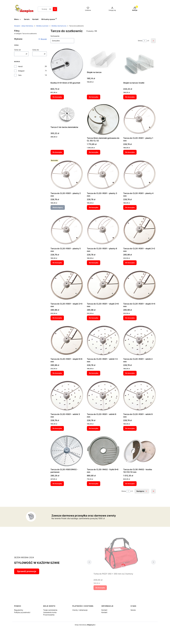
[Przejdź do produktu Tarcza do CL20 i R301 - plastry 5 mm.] (67, 230)
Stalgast (21, 71)
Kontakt (104, 610)
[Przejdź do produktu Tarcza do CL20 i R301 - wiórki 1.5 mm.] (103, 340)
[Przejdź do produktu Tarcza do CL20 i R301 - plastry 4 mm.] (140, 175)
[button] (55, 9)
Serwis (133, 610)
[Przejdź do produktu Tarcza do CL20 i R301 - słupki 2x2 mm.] (140, 230)
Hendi (20, 66)
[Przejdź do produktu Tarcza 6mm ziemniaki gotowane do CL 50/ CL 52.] (103, 119)
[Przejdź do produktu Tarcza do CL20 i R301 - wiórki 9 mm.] (140, 396)
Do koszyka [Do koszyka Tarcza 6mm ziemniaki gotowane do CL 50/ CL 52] (94, 152)
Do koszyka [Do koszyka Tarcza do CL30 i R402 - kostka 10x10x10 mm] (130, 484)
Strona (140, 41)
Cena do (36, 50)
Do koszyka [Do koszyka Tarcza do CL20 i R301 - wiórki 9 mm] (130, 428)
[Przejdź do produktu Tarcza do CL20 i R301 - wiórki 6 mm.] (103, 396)
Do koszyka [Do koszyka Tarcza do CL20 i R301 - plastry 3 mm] (94, 207)
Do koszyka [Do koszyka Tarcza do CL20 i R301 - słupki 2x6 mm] (94, 318)
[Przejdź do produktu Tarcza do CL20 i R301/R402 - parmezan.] (67, 451)
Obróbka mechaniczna (59, 26)
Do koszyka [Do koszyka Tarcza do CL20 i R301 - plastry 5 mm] (57, 263)
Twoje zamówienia (50, 610)
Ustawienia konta (50, 612)
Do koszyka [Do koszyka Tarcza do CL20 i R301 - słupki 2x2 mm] (130, 263)
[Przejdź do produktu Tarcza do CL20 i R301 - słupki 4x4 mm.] (140, 285)
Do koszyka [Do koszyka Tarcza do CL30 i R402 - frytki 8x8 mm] (94, 484)
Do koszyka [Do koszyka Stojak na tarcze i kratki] (130, 97)
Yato (20, 75)
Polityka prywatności (22, 612)
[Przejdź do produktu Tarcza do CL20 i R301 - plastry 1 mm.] (140, 119)
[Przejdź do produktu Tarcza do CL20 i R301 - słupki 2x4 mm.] (67, 285)
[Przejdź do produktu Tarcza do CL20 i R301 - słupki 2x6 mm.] (103, 285)
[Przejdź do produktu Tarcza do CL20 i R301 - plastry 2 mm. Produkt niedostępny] (67, 175)
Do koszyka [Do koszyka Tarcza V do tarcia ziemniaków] (57, 152)
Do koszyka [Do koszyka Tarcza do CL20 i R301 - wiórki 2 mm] (130, 373)
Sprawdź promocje (27, 571)
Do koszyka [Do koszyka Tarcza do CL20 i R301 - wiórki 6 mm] (94, 428)
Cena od (17, 50)
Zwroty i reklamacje (80, 610)
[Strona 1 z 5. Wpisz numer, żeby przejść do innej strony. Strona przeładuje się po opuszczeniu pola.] (145, 41)
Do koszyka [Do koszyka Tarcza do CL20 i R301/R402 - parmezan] (57, 484)
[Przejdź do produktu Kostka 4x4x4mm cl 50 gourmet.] (67, 64)
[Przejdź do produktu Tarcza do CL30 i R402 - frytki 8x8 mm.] (103, 451)
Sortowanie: (55, 36)
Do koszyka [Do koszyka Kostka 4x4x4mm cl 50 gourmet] (57, 97)
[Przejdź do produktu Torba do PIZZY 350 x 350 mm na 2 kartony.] (121, 553)
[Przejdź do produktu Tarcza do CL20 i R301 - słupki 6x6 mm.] (67, 340)
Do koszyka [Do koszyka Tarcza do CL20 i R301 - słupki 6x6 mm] (57, 373)
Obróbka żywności (42, 26)
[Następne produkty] (142, 491)
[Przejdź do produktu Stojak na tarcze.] (103, 59)
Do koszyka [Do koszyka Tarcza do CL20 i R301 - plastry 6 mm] (94, 263)
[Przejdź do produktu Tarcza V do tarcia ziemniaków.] (67, 114)
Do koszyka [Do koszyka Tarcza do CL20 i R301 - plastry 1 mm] (130, 152)
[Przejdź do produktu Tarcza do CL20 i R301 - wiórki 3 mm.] (67, 396)
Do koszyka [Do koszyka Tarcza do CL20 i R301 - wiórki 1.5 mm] (94, 373)
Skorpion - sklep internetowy (24, 26)
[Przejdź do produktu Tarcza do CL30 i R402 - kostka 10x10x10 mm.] (140, 451)
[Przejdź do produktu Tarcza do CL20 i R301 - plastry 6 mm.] (103, 230)
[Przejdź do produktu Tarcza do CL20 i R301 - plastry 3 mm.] (103, 175)
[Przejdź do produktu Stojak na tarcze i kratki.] (140, 64)
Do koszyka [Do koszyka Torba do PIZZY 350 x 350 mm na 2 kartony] (100, 588)
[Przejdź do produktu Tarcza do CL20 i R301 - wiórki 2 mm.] (140, 340)
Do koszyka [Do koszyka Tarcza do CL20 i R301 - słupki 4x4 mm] (130, 318)
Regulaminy (19, 610)
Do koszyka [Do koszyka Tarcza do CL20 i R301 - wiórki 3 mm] (57, 428)
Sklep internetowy (84, 625)
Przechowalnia (49, 615)
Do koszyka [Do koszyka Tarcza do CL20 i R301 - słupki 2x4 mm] (57, 318)
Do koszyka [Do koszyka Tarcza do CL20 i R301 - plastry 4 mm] (130, 207)
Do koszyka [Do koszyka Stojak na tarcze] (94, 97)
